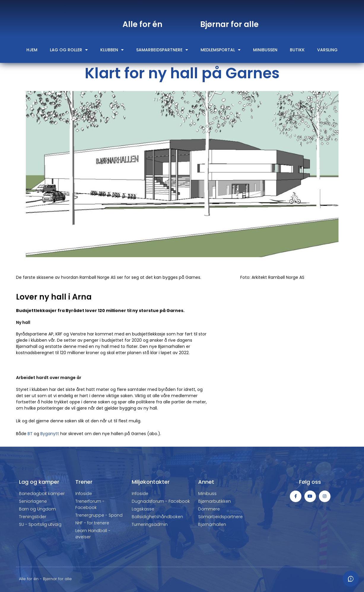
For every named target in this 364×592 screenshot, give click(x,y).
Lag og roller (69, 50)
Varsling (327, 50)
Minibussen (265, 50)
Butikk (297, 50)
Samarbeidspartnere (162, 50)
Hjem (32, 50)
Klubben (112, 50)
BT (30, 434)
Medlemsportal (221, 50)
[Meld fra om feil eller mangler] (351, 579)
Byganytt (50, 434)
